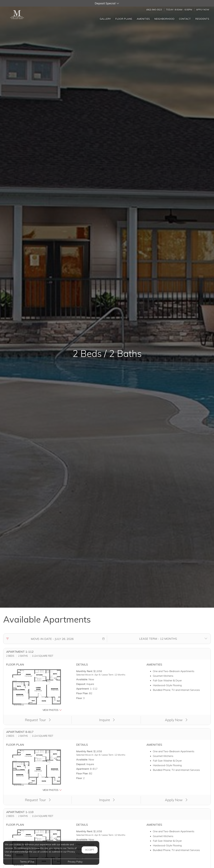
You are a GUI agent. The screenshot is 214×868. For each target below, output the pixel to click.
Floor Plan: (82, 693)
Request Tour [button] (38, 720)
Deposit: (81, 684)
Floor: (79, 698)
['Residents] (202, 18)
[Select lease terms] (158, 639)
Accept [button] (90, 850)
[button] (107, 3)
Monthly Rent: (85, 671)
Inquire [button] (107, 720)
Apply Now (203, 10)
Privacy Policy (75, 862)
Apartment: (83, 689)
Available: (82, 679)
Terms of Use (27, 862)
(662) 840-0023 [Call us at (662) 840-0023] (154, 10)
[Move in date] (52, 639)
